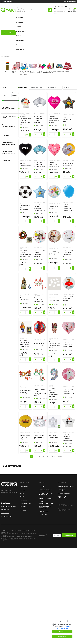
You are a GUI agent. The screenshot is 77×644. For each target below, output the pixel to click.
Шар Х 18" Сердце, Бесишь (25, 164)
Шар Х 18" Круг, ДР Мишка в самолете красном (68, 299)
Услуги (19, 36)
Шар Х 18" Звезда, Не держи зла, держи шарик (68, 437)
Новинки (20, 22)
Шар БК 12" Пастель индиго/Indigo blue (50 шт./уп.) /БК (69, 209)
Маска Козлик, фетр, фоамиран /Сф (40, 437)
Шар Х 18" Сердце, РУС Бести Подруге (68, 344)
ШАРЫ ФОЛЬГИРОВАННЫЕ (46, 502)
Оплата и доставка (70, 2)
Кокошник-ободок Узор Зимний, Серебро (38, 119)
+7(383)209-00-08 (64, 490)
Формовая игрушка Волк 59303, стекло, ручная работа (25, 344)
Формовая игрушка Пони (25, 299)
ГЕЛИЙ (6, 71)
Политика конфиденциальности (65, 505)
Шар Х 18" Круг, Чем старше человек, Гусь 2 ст (68, 253)
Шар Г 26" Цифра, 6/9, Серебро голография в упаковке (53, 393)
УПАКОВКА (66, 71)
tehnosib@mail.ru (64, 493)
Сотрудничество (6, 516)
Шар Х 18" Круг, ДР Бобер (54, 253)
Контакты (20, 49)
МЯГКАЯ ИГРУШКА (45, 490)
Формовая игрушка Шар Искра (53, 437)
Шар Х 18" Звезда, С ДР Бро (67, 119)
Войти (70, 11)
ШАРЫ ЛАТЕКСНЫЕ (46, 498)
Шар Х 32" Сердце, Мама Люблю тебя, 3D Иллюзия (54, 119)
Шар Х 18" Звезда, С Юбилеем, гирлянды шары (40, 208)
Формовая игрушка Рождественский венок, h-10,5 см (25, 253)
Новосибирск (8, 2)
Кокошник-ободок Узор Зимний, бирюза (40, 164)
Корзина (74, 11)
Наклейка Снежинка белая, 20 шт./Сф (54, 299)
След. (60, 457)
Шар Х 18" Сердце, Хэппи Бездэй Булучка (54, 164)
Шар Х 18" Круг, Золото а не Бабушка (25, 437)
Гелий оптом (5, 513)
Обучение (20, 45)
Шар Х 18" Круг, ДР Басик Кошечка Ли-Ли (68, 391)
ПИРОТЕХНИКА (58, 71)
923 (54, 457)
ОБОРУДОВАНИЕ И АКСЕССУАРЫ (46, 494)
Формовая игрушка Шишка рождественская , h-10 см (54, 345)
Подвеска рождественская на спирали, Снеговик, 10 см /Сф (25, 121)
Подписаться (69, 535)
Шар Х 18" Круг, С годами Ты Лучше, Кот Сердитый (40, 253)
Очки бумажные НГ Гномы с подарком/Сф (25, 392)
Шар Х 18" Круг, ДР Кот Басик (68, 164)
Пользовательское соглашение (64, 510)
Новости (20, 18)
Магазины (20, 40)
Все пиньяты (5, 510)
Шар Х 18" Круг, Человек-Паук (39, 344)
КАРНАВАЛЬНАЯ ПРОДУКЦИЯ (45, 507)
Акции (19, 27)
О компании (21, 31)
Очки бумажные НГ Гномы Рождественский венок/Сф (40, 392)
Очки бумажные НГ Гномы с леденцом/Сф (40, 300)
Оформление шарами (8, 506)
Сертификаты (5, 503)
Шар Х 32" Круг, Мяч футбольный (25, 208)
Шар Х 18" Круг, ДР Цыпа (54, 207)
